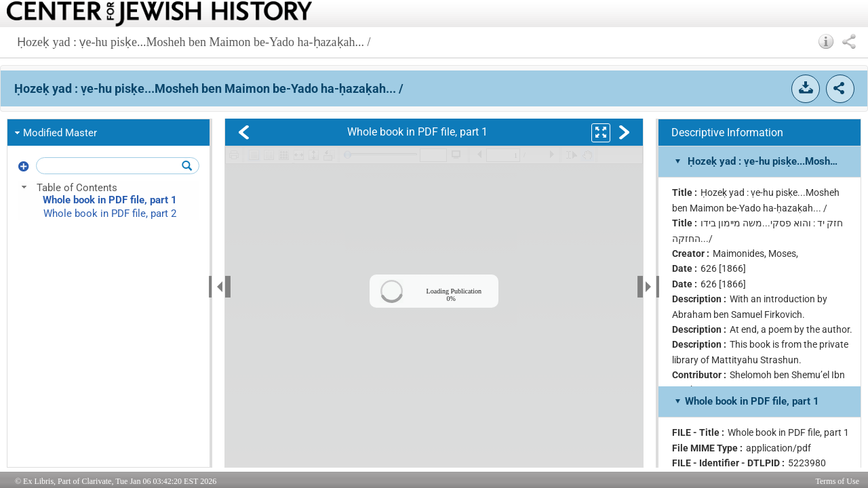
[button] (826, 41)
